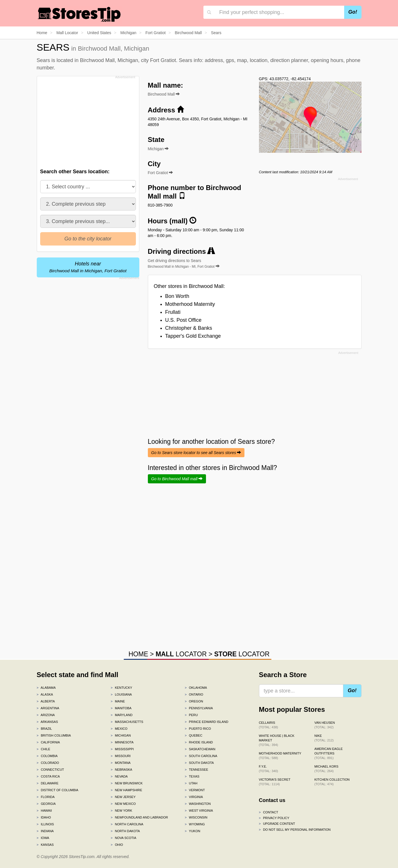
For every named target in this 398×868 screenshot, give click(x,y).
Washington (198, 804)
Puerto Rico (198, 729)
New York (121, 811)
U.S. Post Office (183, 320)
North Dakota (125, 831)
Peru (191, 715)
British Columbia (54, 735)
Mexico (119, 729)
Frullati (173, 312)
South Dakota (199, 763)
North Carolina (127, 824)
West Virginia (199, 811)
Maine (118, 701)
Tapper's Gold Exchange (193, 336)
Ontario (194, 694)
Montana (121, 763)
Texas (192, 776)
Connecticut (50, 770)
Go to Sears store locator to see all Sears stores (196, 453)
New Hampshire (126, 790)
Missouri (121, 756)
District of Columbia (58, 790)
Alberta (46, 701)
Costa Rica (48, 776)
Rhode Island (199, 742)
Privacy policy (274, 818)
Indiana (45, 831)
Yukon (192, 831)
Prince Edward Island (206, 722)
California (48, 742)
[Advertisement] (87, 121)
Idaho (44, 817)
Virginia (194, 797)
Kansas (45, 845)
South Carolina (201, 756)
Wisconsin (196, 817)
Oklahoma (196, 688)
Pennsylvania (199, 708)
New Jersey (123, 797)
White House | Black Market (277, 740)
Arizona (46, 715)
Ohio (117, 845)
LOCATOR (181, 654)
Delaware (48, 783)
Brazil (44, 729)
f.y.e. (269, 769)
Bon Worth (177, 296)
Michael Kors (326, 769)
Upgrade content (277, 824)
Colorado (48, 763)
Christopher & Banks (189, 328)
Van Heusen (325, 725)
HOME (138, 654)
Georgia (46, 804)
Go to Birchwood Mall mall (177, 479)
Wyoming (195, 824)
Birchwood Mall (164, 94)
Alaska (45, 694)
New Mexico (123, 804)
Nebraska (121, 770)
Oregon (194, 701)
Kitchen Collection (332, 782)
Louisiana (121, 694)
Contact (269, 812)
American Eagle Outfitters (329, 753)
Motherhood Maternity (190, 304)
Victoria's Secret (275, 782)
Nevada (119, 776)
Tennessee (196, 770)
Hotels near (88, 267)
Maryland (122, 715)
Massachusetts (127, 722)
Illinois (45, 824)
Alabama (46, 688)
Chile (44, 749)
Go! (353, 12)
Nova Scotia (123, 838)
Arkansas (47, 722)
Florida (46, 797)
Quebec (193, 735)
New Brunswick (126, 783)
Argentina (48, 708)
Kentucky (121, 688)
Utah (191, 783)
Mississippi (122, 749)
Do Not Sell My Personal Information (295, 830)
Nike (324, 738)
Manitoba (121, 708)
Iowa (43, 838)
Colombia (47, 756)
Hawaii (44, 811)
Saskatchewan (200, 749)
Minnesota (122, 742)
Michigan (121, 735)
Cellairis (269, 725)
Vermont (195, 790)
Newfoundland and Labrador (139, 817)
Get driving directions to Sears (184, 263)
